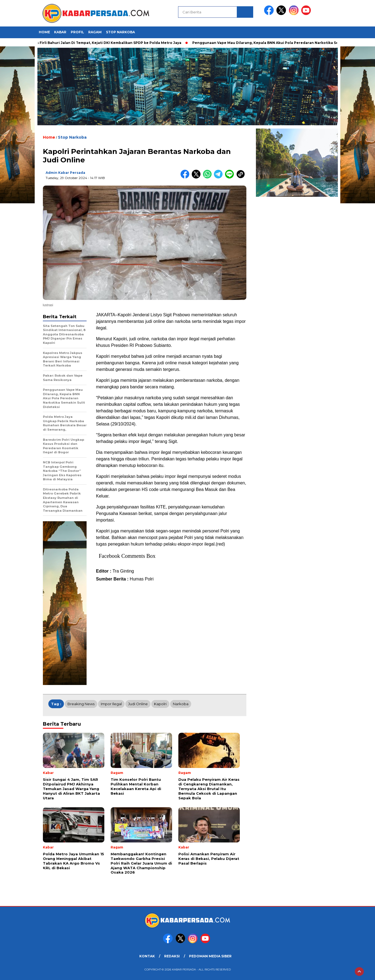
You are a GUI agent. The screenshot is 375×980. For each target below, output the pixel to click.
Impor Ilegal (111, 704)
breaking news (81, 704)
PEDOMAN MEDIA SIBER (210, 956)
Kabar (60, 32)
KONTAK (147, 956)
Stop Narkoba (120, 32)
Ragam (95, 32)
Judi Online (138, 704)
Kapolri (160, 704)
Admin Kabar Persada (65, 173)
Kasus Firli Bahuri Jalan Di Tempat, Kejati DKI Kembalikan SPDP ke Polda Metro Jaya (107, 43)
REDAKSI (172, 956)
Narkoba (181, 704)
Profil (77, 32)
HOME (44, 32)
